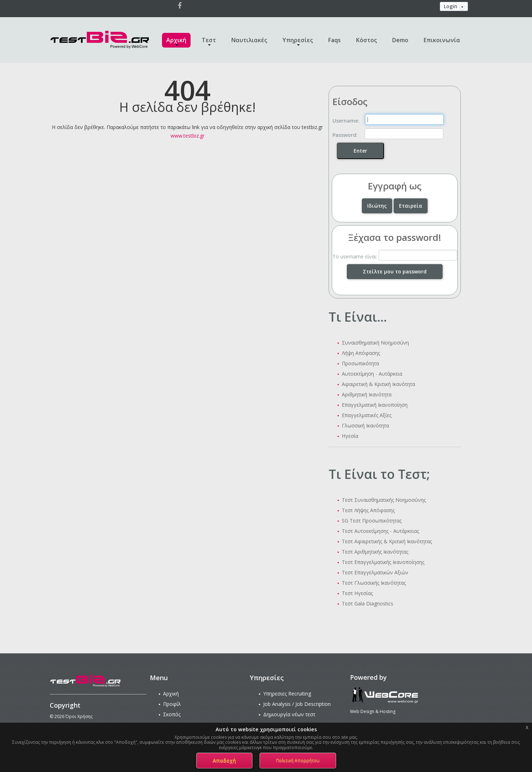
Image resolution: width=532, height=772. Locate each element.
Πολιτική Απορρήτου (298, 760)
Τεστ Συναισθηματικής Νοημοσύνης (384, 500)
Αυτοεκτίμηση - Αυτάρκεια (372, 374)
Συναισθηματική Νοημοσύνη (375, 343)
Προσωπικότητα (360, 363)
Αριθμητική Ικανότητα (367, 394)
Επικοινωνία (442, 40)
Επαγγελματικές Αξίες (367, 415)
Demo (400, 40)
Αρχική (176, 40)
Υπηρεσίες (298, 40)
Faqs (334, 40)
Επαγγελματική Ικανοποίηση (375, 405)
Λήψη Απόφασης (361, 353)
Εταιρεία (411, 206)
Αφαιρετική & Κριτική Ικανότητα (378, 384)
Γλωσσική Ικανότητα (365, 425)
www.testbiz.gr (188, 136)
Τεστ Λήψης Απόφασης (368, 510)
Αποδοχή (224, 760)
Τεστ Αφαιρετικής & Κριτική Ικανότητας (387, 541)
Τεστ (209, 40)
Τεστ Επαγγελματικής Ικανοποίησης (383, 562)
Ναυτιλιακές (249, 40)
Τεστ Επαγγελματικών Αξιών (375, 572)
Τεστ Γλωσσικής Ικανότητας (374, 583)
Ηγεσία (350, 436)
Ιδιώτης (377, 206)
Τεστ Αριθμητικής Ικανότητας (375, 552)
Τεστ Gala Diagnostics (368, 603)
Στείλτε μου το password (395, 271)
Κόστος (366, 40)
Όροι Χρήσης (79, 716)
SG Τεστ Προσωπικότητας (372, 521)
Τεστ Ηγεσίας (357, 593)
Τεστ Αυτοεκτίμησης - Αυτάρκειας (380, 531)
